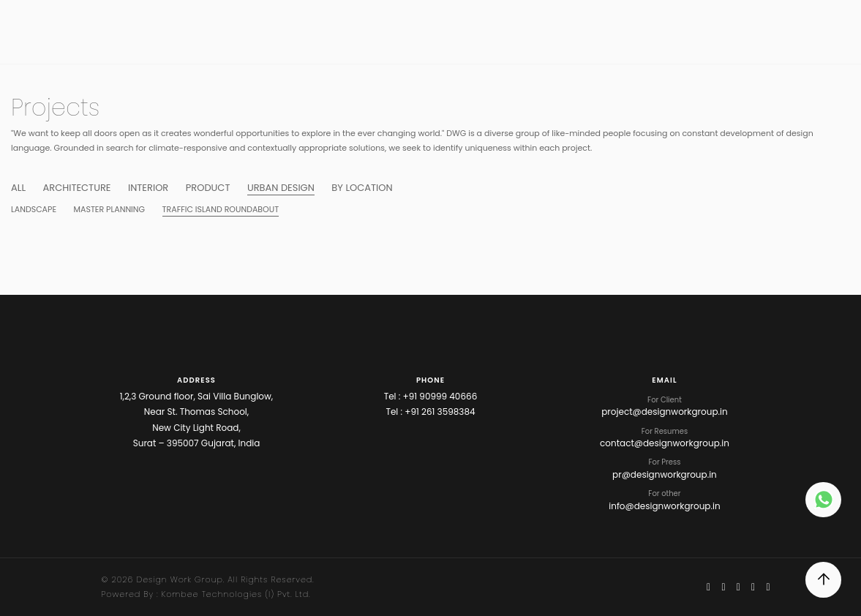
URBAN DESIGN (281, 188)
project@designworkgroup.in (664, 412)
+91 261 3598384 (440, 412)
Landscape (34, 209)
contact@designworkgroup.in (665, 443)
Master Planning (110, 209)
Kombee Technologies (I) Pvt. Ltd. (236, 594)
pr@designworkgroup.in (665, 474)
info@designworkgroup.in (664, 506)
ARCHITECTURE (76, 188)
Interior (148, 188)
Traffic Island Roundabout (221, 209)
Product (208, 188)
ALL (18, 188)
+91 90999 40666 (440, 396)
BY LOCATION (362, 188)
